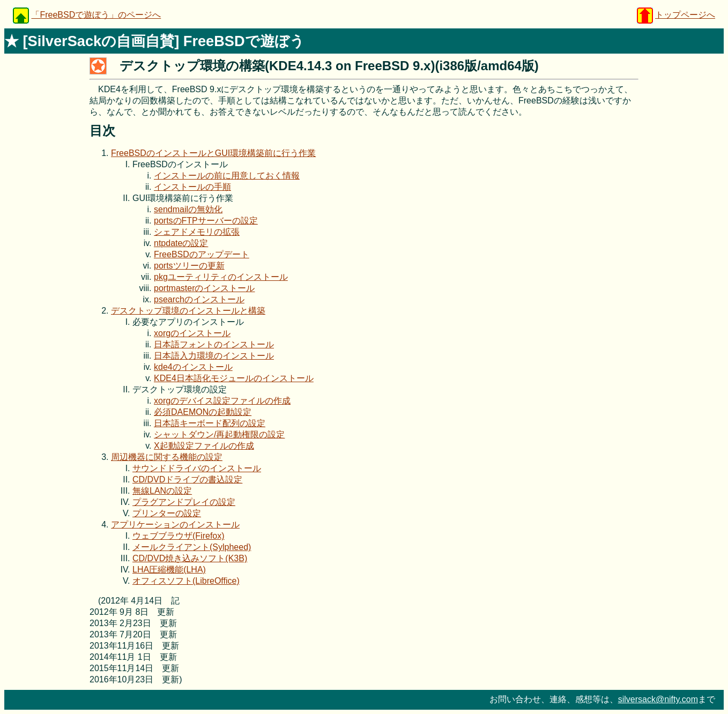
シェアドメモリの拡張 (197, 232)
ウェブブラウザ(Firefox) (179, 536)
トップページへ (685, 15)
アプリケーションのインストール (175, 525)
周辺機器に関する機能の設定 (167, 457)
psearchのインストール (199, 299)
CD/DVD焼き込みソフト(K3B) (190, 558)
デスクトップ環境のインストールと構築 (188, 311)
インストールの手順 (192, 187)
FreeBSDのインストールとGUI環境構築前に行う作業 (213, 153)
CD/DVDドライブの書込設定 (187, 479)
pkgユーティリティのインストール (221, 277)
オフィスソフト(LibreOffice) (186, 581)
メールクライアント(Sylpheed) (192, 547)
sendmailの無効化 (188, 209)
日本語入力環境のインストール (214, 356)
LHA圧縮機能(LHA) (169, 570)
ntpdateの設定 (181, 243)
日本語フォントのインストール (214, 344)
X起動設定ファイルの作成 (204, 446)
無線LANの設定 (162, 491)
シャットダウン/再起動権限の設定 (219, 434)
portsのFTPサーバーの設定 (206, 221)
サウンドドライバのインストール (197, 468)
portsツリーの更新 (189, 266)
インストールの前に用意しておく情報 (227, 176)
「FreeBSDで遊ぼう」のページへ (96, 15)
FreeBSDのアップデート (202, 254)
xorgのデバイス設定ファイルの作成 (222, 401)
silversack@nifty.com (658, 699)
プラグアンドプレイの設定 (184, 502)
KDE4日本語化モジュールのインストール (234, 378)
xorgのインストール (192, 333)
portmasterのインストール (204, 288)
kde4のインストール (193, 367)
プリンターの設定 (167, 513)
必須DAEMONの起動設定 (203, 412)
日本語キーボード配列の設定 (210, 423)
